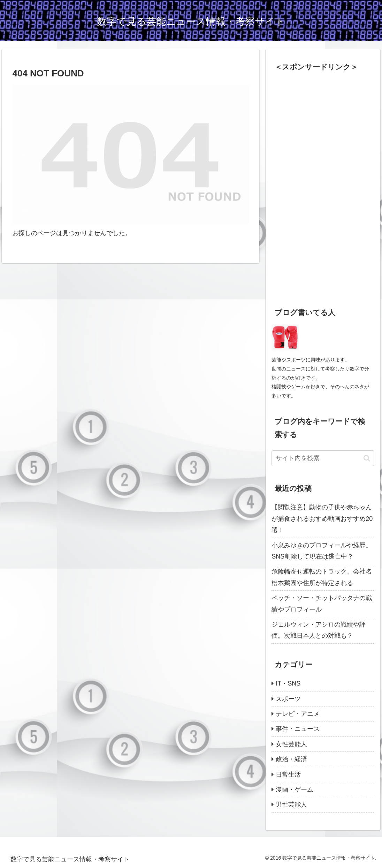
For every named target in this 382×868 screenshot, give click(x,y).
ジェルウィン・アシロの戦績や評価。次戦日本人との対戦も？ (319, 630)
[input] (323, 458)
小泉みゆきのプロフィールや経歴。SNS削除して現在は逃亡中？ (322, 551)
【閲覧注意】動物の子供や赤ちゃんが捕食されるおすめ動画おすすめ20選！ (322, 519)
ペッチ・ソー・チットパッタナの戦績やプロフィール (322, 604)
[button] (367, 458)
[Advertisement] (324, 184)
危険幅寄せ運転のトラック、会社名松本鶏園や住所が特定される (322, 577)
